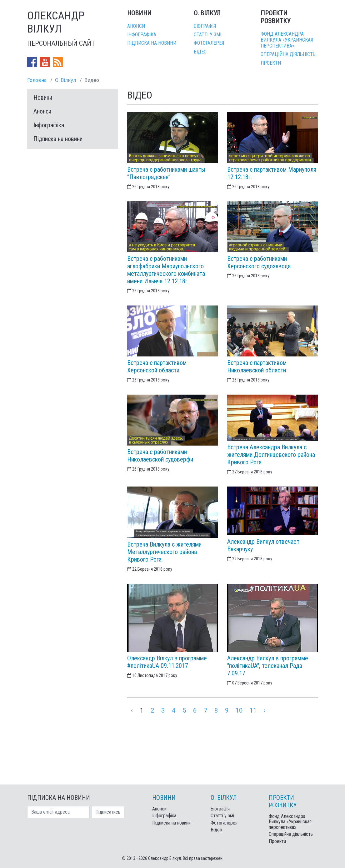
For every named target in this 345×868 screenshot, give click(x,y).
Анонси (136, 26)
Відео (200, 52)
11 (253, 710)
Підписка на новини (152, 43)
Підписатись (108, 812)
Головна (37, 80)
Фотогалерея (209, 43)
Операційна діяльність (288, 54)
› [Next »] (265, 710)
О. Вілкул (65, 80)
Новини (43, 98)
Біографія (205, 26)
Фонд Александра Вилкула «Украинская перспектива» (287, 40)
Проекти (271, 63)
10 (239, 710)
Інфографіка (142, 35)
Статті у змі (207, 35)
